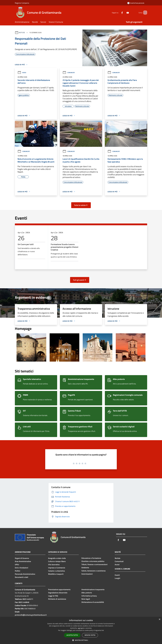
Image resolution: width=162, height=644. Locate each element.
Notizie (22, 32)
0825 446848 (24, 602)
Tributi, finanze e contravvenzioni (94, 564)
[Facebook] (119, 12)
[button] (81, 640)
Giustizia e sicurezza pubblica (93, 561)
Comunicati (69, 73)
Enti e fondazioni (21, 568)
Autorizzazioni (87, 574)
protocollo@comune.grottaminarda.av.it (31, 615)
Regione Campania (22, 3)
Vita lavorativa (54, 565)
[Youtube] (124, 12)
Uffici (17, 565)
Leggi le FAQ (53, 596)
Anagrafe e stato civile (57, 558)
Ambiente (85, 568)
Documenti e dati (21, 577)
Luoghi (117, 578)
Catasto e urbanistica (56, 571)
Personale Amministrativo (25, 574)
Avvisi (22, 73)
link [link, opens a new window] (103, 630)
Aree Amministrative (23, 561)
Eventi (117, 575)
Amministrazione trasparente (93, 589)
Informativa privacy (89, 596)
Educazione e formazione (91, 558)
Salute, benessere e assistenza (93, 571)
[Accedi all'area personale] (136, 3)
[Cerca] (144, 13)
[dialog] (81, 631)
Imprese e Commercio (57, 568)
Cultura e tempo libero (57, 561)
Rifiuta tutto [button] (90, 635)
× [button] (159, 619)
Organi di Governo (22, 558)
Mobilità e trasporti (56, 574)
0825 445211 (28, 599)
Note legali (86, 599)
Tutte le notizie (81, 205)
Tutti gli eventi (80, 280)
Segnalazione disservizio (58, 593)
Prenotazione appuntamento (59, 589)
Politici (17, 571)
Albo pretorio (87, 593)
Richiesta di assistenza (57, 599)
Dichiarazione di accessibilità (93, 602)
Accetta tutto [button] (72, 635)
